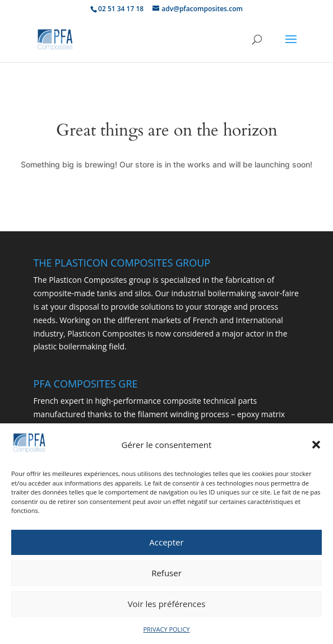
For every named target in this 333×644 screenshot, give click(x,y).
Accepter (166, 544)
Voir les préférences (167, 606)
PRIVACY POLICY (167, 631)
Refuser (166, 575)
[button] (316, 447)
